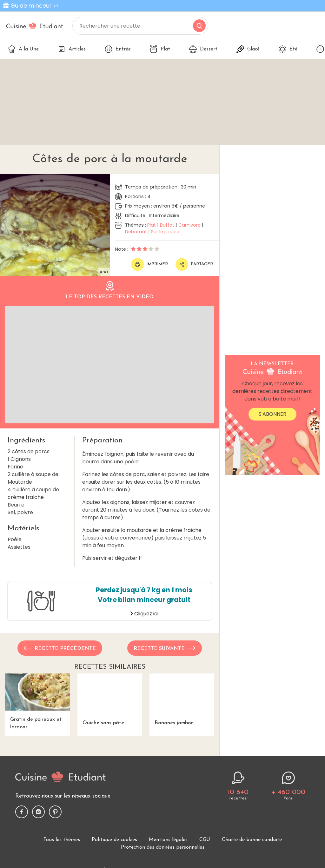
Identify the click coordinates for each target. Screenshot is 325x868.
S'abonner (272, 414)
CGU (205, 840)
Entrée (118, 49)
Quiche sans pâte (110, 699)
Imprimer (149, 264)
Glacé (248, 49)
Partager (194, 264)
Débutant (136, 232)
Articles (72, 49)
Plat (160, 49)
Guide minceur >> (35, 6)
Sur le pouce (165, 232)
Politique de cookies (114, 840)
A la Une (23, 49)
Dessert (203, 49)
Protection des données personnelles (163, 847)
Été (288, 49)
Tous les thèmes (62, 840)
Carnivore (189, 225)
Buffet (167, 225)
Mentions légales (168, 840)
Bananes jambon (182, 699)
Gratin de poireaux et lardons (37, 702)
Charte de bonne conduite (252, 840)
